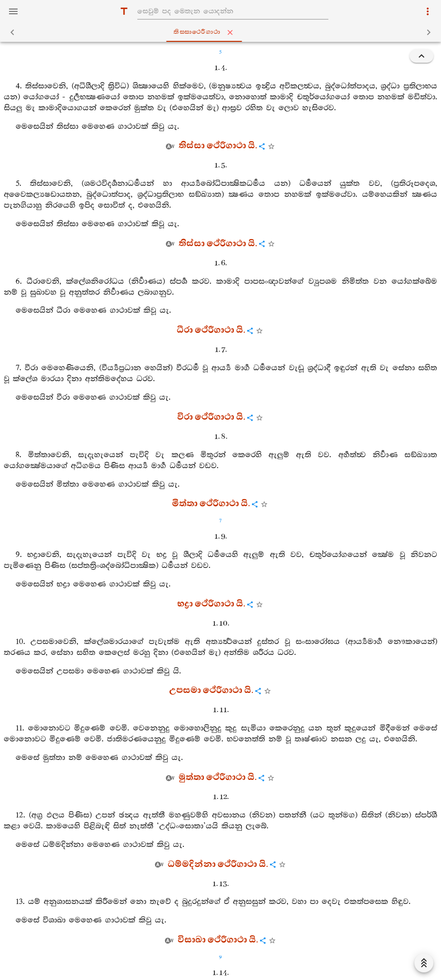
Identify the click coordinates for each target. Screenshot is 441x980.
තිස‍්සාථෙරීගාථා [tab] (223, 32)
